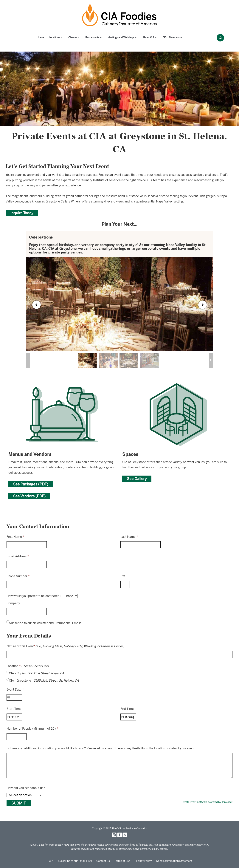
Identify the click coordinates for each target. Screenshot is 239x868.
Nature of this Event (65, 646)
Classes (73, 37)
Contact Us (103, 861)
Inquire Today (22, 213)
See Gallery (137, 479)
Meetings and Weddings (121, 37)
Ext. (123, 576)
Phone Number (18, 576)
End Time (127, 709)
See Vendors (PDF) (29, 496)
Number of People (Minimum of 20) (32, 729)
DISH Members (171, 37)
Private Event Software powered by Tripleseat (207, 802)
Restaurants (92, 37)
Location (28, 666)
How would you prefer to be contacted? (34, 596)
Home (40, 37)
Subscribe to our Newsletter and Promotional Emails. (46, 623)
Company (13, 603)
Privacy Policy (143, 861)
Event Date (15, 690)
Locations (55, 37)
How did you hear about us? (26, 788)
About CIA (148, 37)
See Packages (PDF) (31, 484)
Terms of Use (122, 861)
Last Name (129, 537)
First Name (15, 537)
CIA (51, 861)
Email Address (18, 556)
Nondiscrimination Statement (174, 861)
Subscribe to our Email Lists (75, 861)
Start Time (14, 709)
